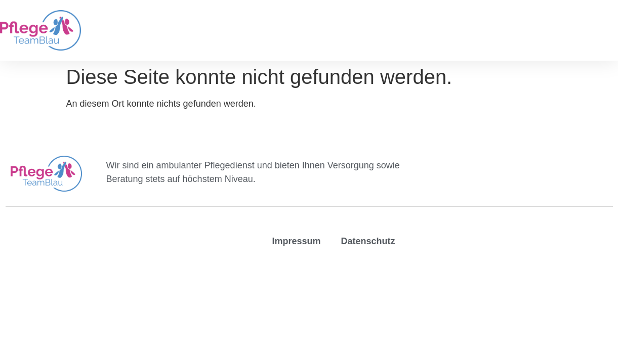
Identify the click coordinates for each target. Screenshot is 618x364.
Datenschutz (368, 241)
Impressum (296, 241)
